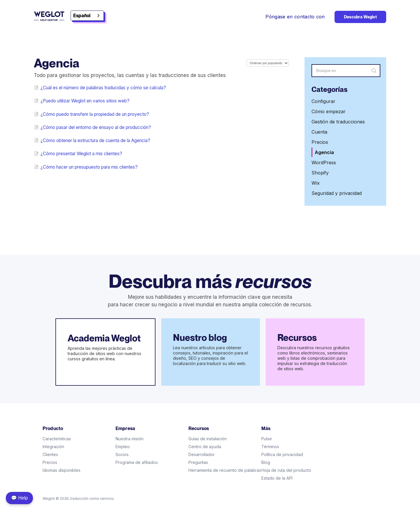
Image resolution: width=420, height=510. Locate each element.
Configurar (323, 101)
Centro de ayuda (205, 447)
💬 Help (19, 498)
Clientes (50, 454)
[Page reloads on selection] (268, 63)
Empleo (123, 447)
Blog (266, 462)
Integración (53, 447)
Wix (316, 183)
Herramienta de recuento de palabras (225, 470)
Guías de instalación (208, 439)
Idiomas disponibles (62, 470)
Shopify (320, 173)
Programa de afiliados (137, 462)
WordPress (324, 163)
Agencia (324, 152)
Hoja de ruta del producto (286, 470)
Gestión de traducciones (338, 122)
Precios (320, 142)
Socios (122, 454)
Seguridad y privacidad (337, 193)
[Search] (346, 71)
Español (82, 16)
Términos (270, 447)
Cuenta (319, 132)
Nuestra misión (129, 439)
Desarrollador (202, 454)
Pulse (267, 439)
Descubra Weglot (360, 17)
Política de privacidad (282, 454)
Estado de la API (277, 478)
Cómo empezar (329, 111)
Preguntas (198, 462)
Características (57, 439)
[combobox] (87, 16)
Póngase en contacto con (295, 17)
